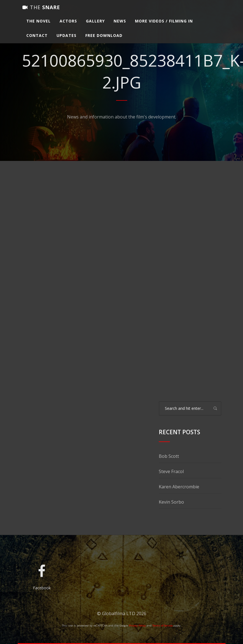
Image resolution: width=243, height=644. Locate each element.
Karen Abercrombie (179, 487)
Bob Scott (169, 456)
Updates (66, 41)
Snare (41, 12)
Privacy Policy (137, 626)
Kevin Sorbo (171, 502)
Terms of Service (163, 626)
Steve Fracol (171, 471)
